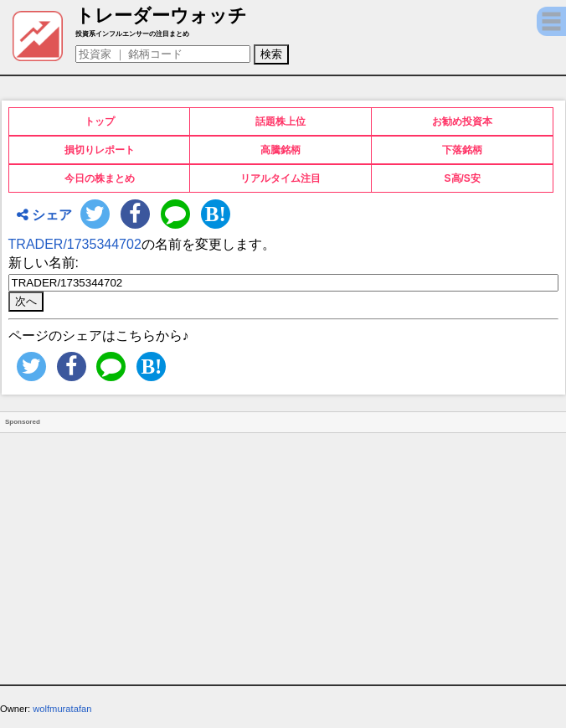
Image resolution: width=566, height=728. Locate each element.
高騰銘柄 (280, 150)
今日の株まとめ (100, 178)
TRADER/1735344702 (75, 244)
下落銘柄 (462, 150)
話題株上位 (280, 121)
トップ (100, 121)
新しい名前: (44, 263)
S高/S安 (463, 178)
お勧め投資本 (462, 121)
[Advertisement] (283, 550)
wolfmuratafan (62, 709)
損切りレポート (100, 150)
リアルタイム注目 (280, 178)
